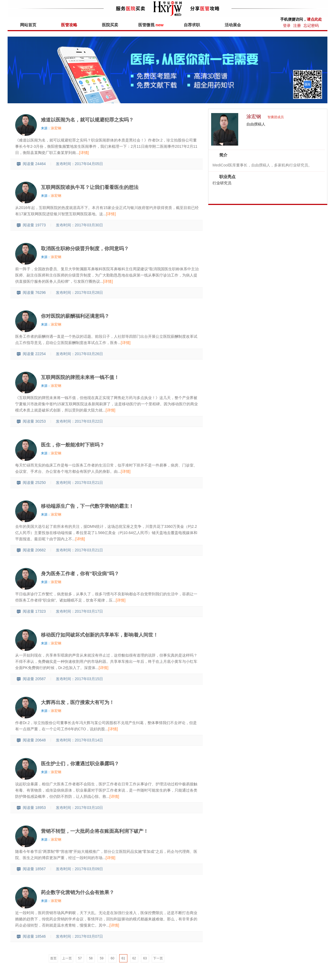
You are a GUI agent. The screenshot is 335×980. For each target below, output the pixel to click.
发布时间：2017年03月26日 (79, 354)
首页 (53, 958)
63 (145, 958)
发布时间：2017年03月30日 (79, 225)
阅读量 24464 (31, 164)
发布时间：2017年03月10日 (79, 808)
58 (91, 958)
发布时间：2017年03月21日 (79, 483)
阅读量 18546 (31, 936)
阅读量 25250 (31, 483)
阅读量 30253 (31, 421)
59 (102, 958)
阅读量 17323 (31, 611)
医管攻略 (69, 25)
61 (123, 958)
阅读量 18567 (31, 869)
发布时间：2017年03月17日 (79, 611)
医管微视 (151, 25)
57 (80, 958)
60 (112, 958)
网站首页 (28, 25)
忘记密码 (311, 25)
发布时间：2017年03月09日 (79, 869)
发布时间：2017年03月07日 (79, 936)
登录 (287, 25)
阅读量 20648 (31, 740)
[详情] (84, 153)
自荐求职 (192, 25)
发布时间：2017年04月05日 (79, 164)
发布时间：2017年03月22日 (79, 421)
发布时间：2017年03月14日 (79, 740)
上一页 (67, 958)
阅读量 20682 (31, 550)
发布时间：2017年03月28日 (79, 293)
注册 (297, 25)
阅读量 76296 (31, 293)
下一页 (158, 958)
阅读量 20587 (31, 679)
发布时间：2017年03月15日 (79, 679)
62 (134, 958)
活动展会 (233, 25)
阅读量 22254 (31, 354)
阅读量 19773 (31, 225)
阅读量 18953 (31, 808)
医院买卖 (110, 25)
